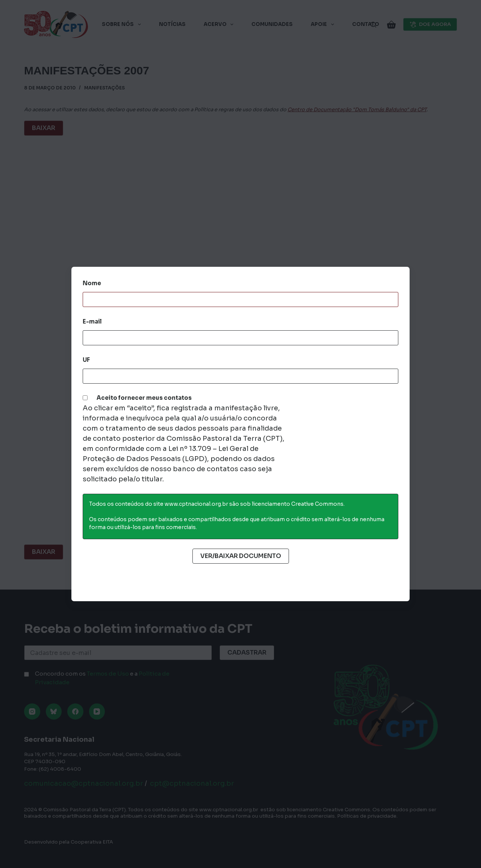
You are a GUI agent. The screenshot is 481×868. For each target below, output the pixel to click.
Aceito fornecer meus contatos (144, 398)
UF (86, 360)
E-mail (92, 321)
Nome (92, 283)
